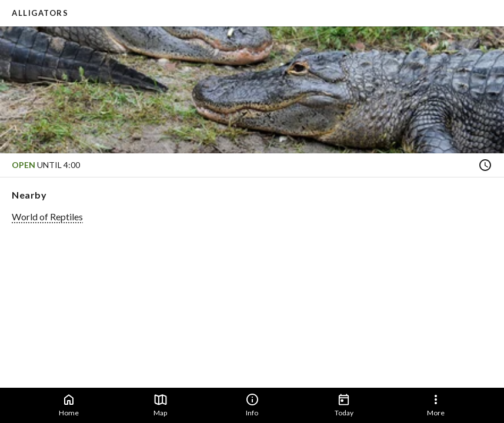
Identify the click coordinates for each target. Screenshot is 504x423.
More (436, 405)
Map (161, 405)
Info (252, 405)
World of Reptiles (47, 216)
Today (344, 405)
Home (69, 405)
